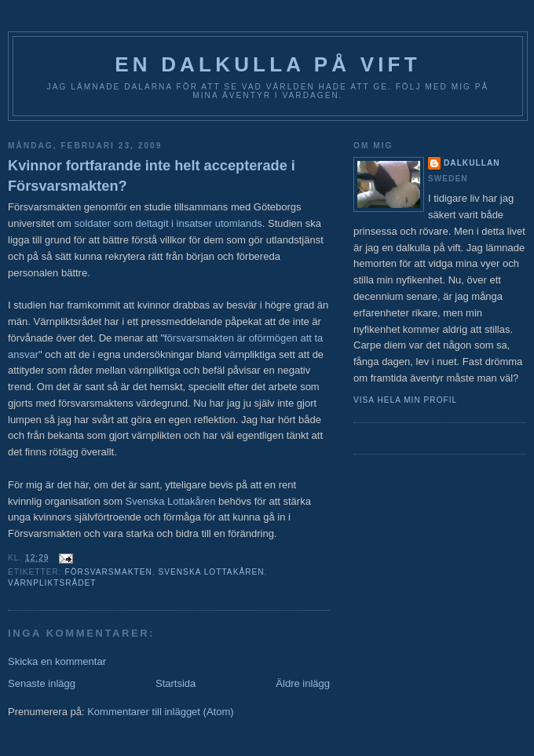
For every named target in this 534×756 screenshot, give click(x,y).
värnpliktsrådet (52, 583)
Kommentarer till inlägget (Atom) (160, 712)
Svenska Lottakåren (171, 501)
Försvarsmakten (108, 572)
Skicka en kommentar (57, 661)
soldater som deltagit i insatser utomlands (168, 223)
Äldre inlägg (303, 683)
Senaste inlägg (42, 683)
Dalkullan (472, 163)
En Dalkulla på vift (268, 64)
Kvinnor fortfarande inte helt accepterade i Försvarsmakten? (152, 175)
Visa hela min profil (405, 400)
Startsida (176, 683)
